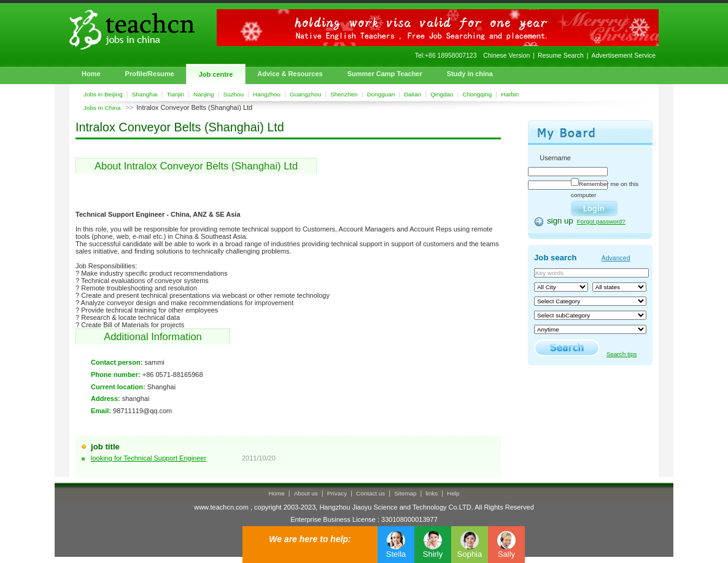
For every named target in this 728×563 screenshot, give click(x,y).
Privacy (337, 493)
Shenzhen (344, 94)
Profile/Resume (150, 74)
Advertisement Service (624, 56)
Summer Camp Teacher (385, 74)
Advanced (616, 258)
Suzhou (234, 94)
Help (453, 493)
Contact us (370, 493)
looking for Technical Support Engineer (149, 458)
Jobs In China (102, 108)
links (432, 493)
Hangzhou (267, 94)
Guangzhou (305, 94)
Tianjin (175, 94)
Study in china (470, 74)
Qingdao (442, 94)
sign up (560, 221)
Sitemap (405, 493)
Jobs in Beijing (103, 94)
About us (306, 493)
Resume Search (561, 56)
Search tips (622, 354)
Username (555, 158)
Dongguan (381, 94)
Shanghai (145, 94)
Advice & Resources (290, 74)
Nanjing (204, 94)
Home (91, 74)
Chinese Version (506, 56)
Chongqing (478, 94)
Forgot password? (601, 221)
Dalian (412, 94)
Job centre (216, 74)
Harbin (510, 94)
